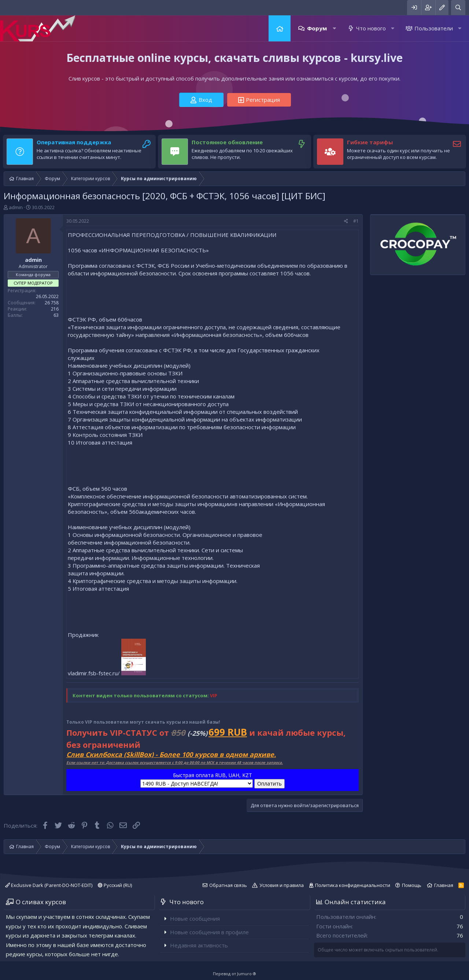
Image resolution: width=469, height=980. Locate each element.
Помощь (412, 885)
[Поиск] (458, 8)
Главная (280, 28)
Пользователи (434, 28)
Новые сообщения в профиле (209, 932)
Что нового (371, 28)
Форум (317, 28)
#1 (356, 221)
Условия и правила (282, 885)
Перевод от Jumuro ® (234, 974)
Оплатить (269, 784)
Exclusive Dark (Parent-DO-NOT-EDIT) (49, 885)
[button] (334, 28)
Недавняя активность (199, 945)
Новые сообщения (195, 918)
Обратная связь (228, 885)
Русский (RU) (115, 885)
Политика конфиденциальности (353, 885)
